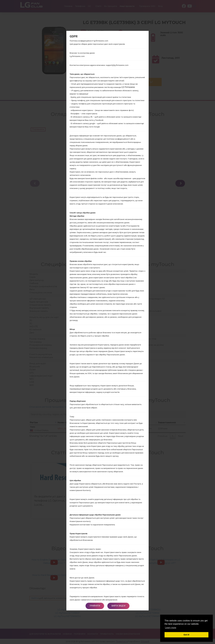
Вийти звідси (118, 606)
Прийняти (95, 606)
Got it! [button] (186, 635)
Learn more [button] (171, 628)
